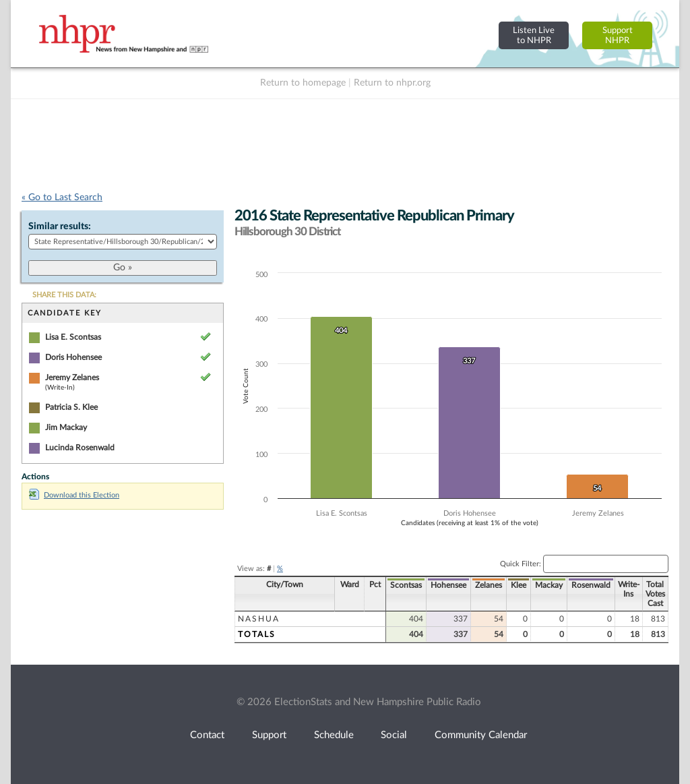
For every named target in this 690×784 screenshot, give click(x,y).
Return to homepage (303, 83)
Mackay (549, 585)
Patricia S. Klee (71, 407)
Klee (519, 585)
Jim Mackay (66, 427)
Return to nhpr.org (392, 83)
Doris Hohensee (73, 357)
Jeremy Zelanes (72, 378)
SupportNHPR (618, 35)
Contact (207, 735)
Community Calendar (481, 735)
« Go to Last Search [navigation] (62, 198)
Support (269, 735)
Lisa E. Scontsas (73, 337)
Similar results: (60, 227)
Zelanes (489, 585)
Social (394, 735)
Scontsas (406, 585)
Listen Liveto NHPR (534, 35)
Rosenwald (591, 585)
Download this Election (74, 495)
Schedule (334, 735)
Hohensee (448, 585)
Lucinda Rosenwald (80, 448)
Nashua (259, 619)
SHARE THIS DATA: (64, 295)
